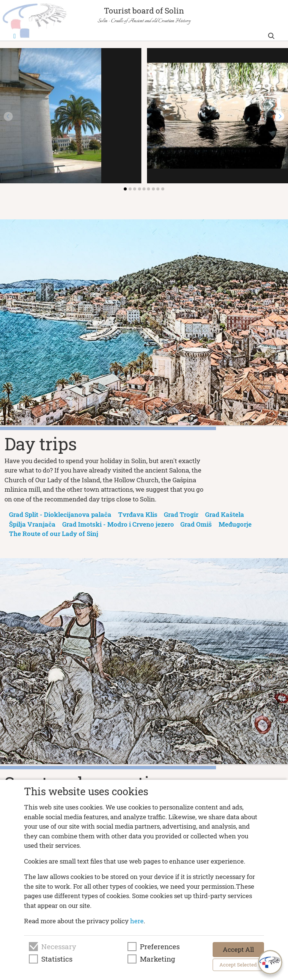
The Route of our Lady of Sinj (54, 534)
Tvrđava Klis (138, 514)
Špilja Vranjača (32, 524)
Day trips (41, 444)
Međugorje (235, 524)
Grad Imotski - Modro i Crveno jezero (118, 524)
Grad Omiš (196, 524)
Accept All (238, 949)
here (137, 921)
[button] (280, 116)
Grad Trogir (181, 514)
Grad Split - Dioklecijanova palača (60, 514)
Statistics (57, 959)
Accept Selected (238, 965)
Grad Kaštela (225, 514)
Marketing (157, 959)
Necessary (59, 947)
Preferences (160, 947)
